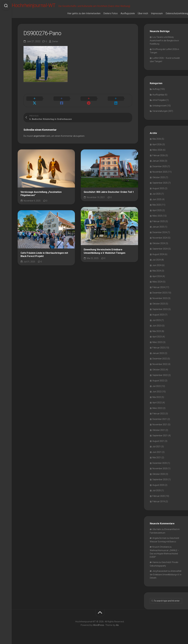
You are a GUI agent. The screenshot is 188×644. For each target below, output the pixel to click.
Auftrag (156, 93)
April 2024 (157, 280)
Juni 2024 (157, 269)
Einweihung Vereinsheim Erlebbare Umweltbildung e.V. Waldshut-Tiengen (105, 252)
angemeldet (40, 137)
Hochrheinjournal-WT (42, 6)
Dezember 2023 (160, 297)
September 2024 (160, 253)
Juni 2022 (157, 396)
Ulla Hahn (157, 533)
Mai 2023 (157, 335)
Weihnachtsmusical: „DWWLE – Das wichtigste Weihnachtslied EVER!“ (164, 558)
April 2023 (157, 341)
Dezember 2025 (160, 170)
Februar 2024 (159, 291)
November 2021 (160, 429)
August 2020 (158, 489)
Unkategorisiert (159, 110)
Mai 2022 (157, 401)
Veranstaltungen (160, 115)
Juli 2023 (157, 324)
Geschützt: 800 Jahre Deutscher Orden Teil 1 (109, 193)
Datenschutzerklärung (171, 17)
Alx (117, 629)
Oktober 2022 (159, 374)
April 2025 (157, 214)
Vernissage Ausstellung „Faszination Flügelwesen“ (41, 194)
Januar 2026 (158, 165)
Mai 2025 (157, 209)
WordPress (99, 629)
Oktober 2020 (159, 478)
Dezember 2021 (160, 423)
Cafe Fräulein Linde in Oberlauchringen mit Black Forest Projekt (44, 255)
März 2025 (157, 220)
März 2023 (157, 346)
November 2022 (160, 368)
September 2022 (160, 379)
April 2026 (157, 148)
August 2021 (158, 445)
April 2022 (157, 407)
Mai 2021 (157, 462)
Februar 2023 (159, 352)
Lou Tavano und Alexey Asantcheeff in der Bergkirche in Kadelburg (164, 45)
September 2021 (160, 440)
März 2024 (157, 286)
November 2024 (160, 242)
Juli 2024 (157, 264)
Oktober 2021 (159, 434)
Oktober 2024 (159, 247)
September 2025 (160, 187)
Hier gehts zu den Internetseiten (78, 17)
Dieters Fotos (105, 17)
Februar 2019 (159, 506)
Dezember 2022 (160, 363)
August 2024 (158, 258)
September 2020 (160, 484)
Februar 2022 (159, 418)
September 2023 (160, 313)
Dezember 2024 (160, 236)
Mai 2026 (157, 143)
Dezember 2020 (160, 467)
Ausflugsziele (122, 17)
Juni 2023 (157, 330)
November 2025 (160, 176)
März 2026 (157, 154)
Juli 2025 (157, 198)
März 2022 (157, 412)
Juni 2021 (157, 456)
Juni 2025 (157, 203)
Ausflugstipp (158, 99)
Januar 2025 (158, 231)
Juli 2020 (157, 495)
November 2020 (160, 473)
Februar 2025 (159, 225)
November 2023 (160, 302)
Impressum (151, 17)
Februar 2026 (159, 159)
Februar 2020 (159, 500)
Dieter (55, 45)
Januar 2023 (158, 357)
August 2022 (158, 385)
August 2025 (158, 192)
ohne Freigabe (159, 104)
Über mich (137, 17)
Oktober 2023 (159, 308)
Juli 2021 (157, 451)
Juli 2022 (157, 390)
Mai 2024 (157, 275)
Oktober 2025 (159, 181)
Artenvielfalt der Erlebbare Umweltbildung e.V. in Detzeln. (166, 579)
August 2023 (158, 319)
